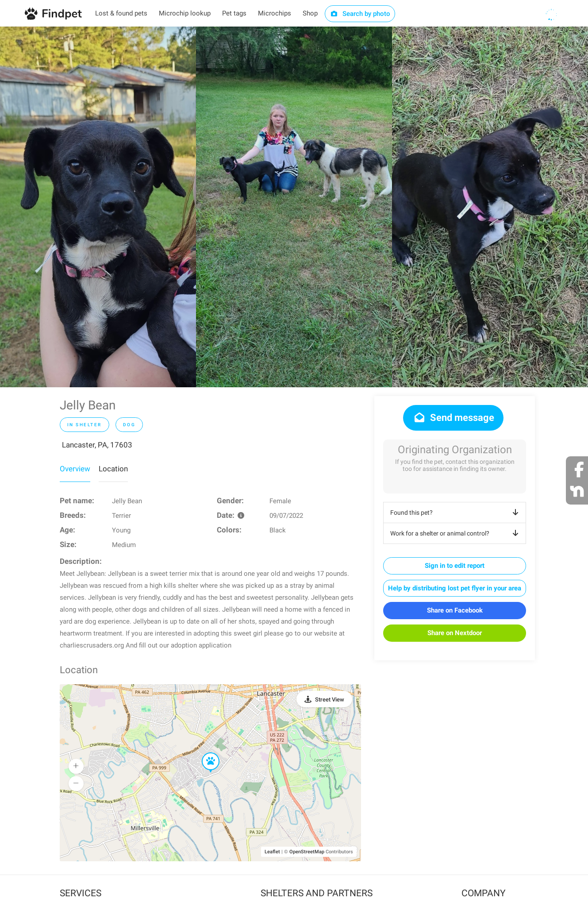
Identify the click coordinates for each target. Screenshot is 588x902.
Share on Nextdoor (455, 633)
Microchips (275, 13)
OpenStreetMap (307, 852)
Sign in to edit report (455, 566)
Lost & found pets (121, 13)
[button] (204, 753)
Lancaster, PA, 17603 (97, 445)
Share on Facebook (455, 610)
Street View (330, 700)
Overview (75, 469)
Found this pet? (456, 513)
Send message (453, 418)
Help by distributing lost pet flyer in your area (455, 588)
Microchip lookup (185, 13)
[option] (98, 207)
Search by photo (360, 14)
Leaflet (272, 852)
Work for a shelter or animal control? (456, 533)
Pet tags (234, 13)
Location (113, 469)
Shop (310, 13)
